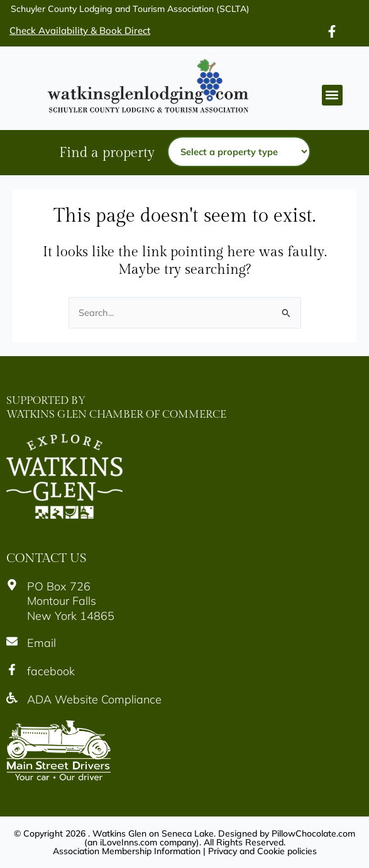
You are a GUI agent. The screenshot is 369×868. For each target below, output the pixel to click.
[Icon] (332, 31)
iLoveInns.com (129, 842)
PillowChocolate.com (313, 833)
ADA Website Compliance (94, 699)
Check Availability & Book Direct (80, 30)
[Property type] (239, 152)
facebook (51, 671)
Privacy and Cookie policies (262, 851)
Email (41, 643)
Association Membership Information (127, 851)
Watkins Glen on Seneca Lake (153, 833)
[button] (332, 95)
